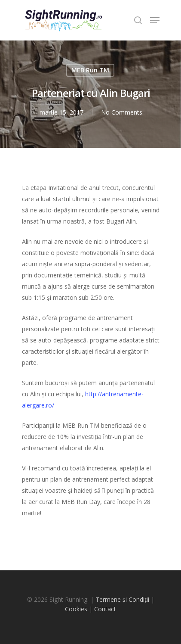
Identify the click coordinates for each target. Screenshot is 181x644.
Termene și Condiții (122, 599)
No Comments (122, 112)
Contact (105, 609)
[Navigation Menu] (155, 20)
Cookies (76, 609)
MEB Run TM (90, 70)
